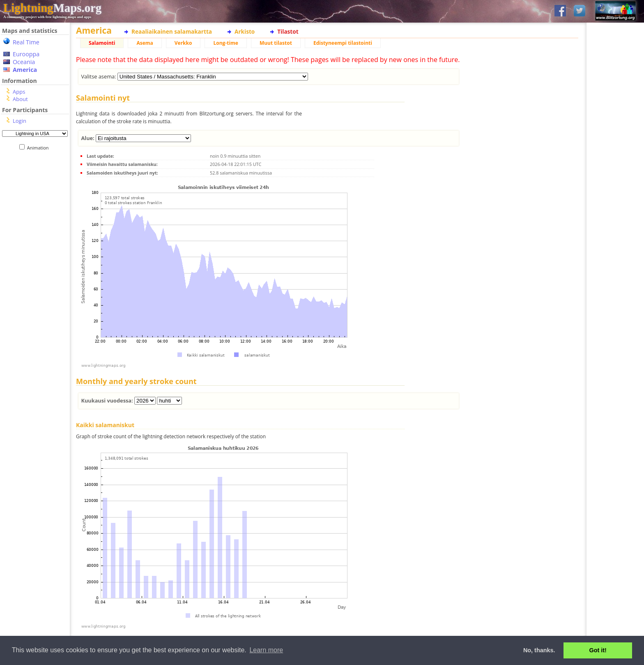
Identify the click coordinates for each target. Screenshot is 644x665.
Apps (19, 92)
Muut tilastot (276, 43)
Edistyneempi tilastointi (343, 43)
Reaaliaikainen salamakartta (172, 31)
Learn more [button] (266, 650)
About (20, 99)
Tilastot (288, 31)
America (25, 70)
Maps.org (52, 8)
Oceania (24, 62)
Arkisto (245, 31)
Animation (40, 148)
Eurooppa (26, 54)
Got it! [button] (598, 650)
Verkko (183, 43)
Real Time (26, 42)
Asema (145, 43)
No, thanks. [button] (539, 650)
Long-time (225, 43)
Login (20, 121)
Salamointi (102, 43)
